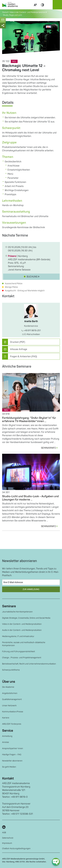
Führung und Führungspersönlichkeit (19, 652)
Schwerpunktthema (11, 670)
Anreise (6, 742)
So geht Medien (9, 767)
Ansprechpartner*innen (13, 748)
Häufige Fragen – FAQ (12, 755)
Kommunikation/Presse (13, 712)
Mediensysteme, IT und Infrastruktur (18, 636)
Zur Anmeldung (31, 589)
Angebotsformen (10, 693)
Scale (35, 8)
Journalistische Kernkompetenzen (17, 612)
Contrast (43, 8)
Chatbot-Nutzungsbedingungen (16, 849)
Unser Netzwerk (9, 706)
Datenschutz (8, 838)
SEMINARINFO (50, 448)
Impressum (7, 843)
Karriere (6, 718)
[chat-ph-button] (56, 862)
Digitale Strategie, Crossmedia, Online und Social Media (26, 618)
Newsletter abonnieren (12, 761)
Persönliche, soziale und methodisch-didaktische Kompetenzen (24, 644)
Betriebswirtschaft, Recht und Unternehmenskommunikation (29, 664)
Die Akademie (8, 687)
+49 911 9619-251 (31, 331)
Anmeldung (7, 736)
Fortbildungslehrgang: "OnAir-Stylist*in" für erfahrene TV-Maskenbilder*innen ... (29, 420)
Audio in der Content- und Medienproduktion (22, 630)
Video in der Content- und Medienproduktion (22, 624)
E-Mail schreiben (31, 334)
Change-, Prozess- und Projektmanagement (22, 658)
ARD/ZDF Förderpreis (12, 724)
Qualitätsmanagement (12, 699)
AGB (4, 833)
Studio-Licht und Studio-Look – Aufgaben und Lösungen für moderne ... (30, 498)
